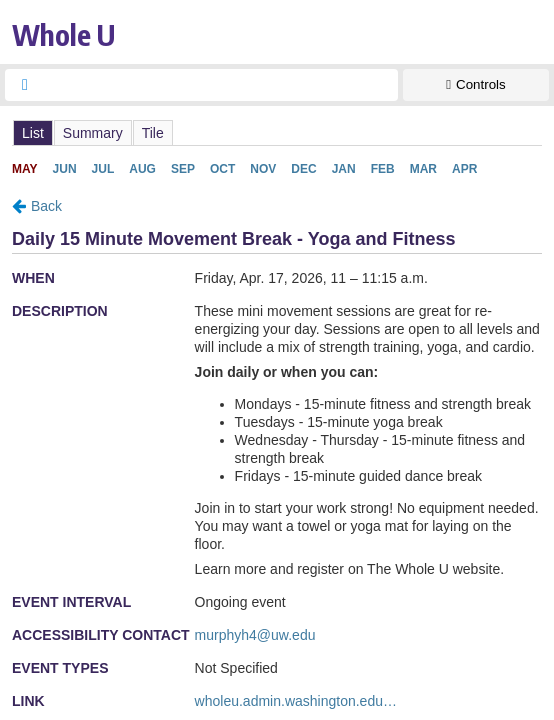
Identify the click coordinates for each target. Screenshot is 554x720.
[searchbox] (219, 85)
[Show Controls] (476, 85)
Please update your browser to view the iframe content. (277, 132)
